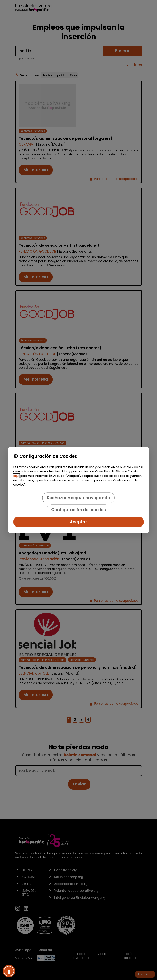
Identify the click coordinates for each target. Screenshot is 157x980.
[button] (9, 971)
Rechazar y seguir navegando (78, 498)
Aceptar (78, 522)
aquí (16, 476)
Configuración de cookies (78, 510)
